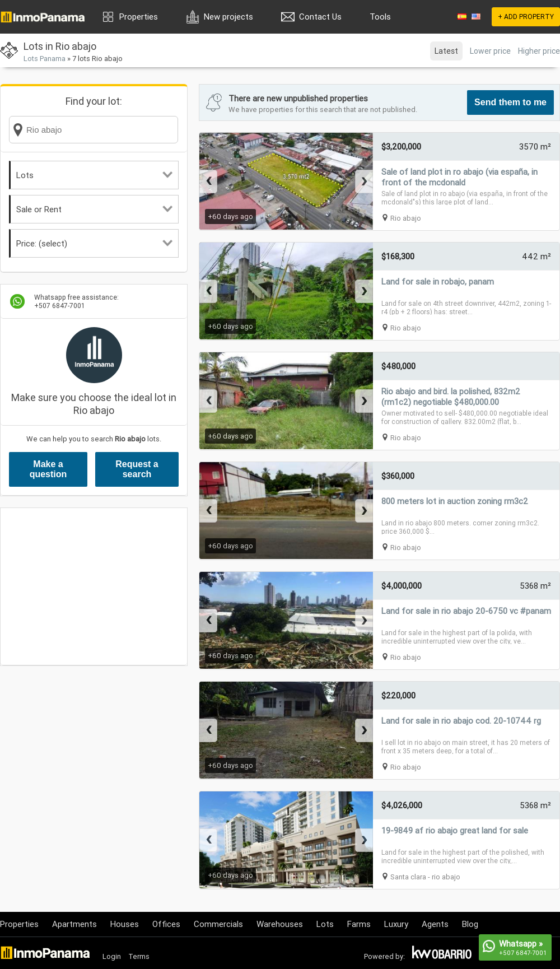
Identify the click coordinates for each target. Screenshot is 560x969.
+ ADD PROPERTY (526, 17)
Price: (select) (94, 243)
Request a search (137, 469)
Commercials (218, 924)
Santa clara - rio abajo (425, 877)
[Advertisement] (94, 586)
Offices (166, 924)
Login (112, 956)
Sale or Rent (94, 209)
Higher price (539, 51)
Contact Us (320, 17)
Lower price (490, 51)
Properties (139, 17)
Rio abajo (406, 218)
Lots (94, 175)
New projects (228, 17)
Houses (125, 924)
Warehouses (280, 924)
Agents (435, 924)
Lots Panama (45, 59)
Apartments (74, 924)
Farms (359, 924)
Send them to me (510, 102)
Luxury (396, 924)
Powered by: (384, 956)
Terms (139, 956)
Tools (380, 17)
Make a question (48, 469)
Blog (470, 924)
